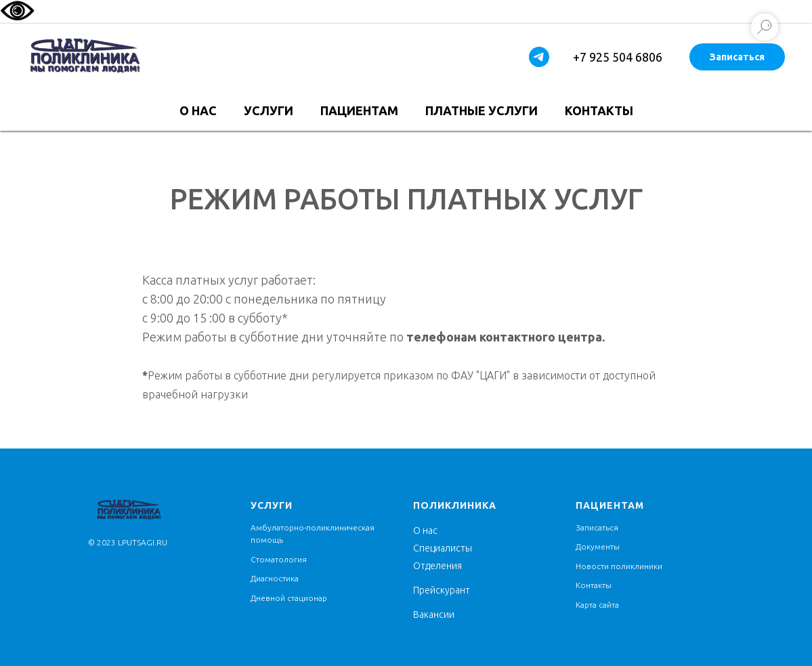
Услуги (269, 110)
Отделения (437, 566)
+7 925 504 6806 (618, 57)
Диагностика (275, 578)
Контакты (599, 110)
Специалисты (443, 548)
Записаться (737, 57)
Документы (598, 546)
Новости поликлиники (619, 566)
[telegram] (539, 57)
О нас (198, 110)
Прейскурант (442, 590)
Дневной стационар (289, 598)
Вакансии (434, 615)
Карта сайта (597, 605)
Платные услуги (482, 110)
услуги (272, 505)
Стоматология (279, 559)
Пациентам (359, 110)
